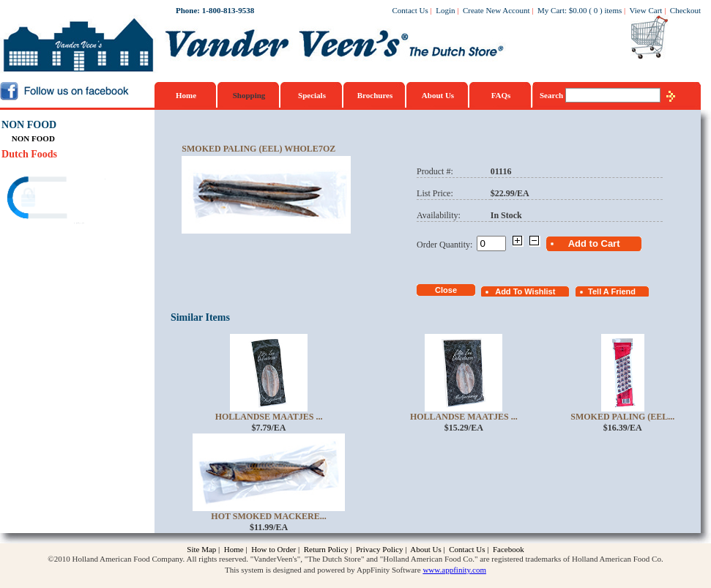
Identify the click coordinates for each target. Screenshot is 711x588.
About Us (438, 95)
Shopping (249, 95)
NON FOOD (29, 125)
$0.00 (578, 10)
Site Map (201, 549)
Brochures (375, 95)
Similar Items (200, 317)
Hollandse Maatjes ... (269, 417)
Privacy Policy (379, 549)
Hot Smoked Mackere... (268, 516)
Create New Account (496, 10)
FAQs (501, 95)
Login (445, 10)
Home (186, 95)
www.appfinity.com (454, 570)
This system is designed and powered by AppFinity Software (323, 570)
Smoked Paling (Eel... (622, 417)
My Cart (551, 10)
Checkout (685, 10)
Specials (312, 95)
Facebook (509, 549)
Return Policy (326, 549)
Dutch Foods (29, 154)
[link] (58, 200)
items (613, 10)
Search (552, 95)
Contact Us (410, 10)
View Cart (646, 10)
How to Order (273, 549)
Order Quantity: (447, 245)
